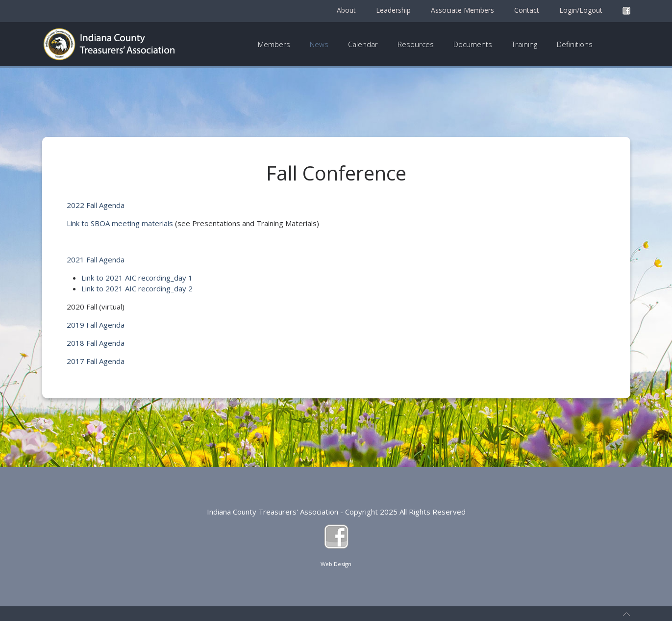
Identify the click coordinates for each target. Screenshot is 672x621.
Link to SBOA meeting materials (120, 223)
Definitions (575, 44)
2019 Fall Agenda (96, 325)
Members (274, 44)
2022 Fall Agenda (96, 205)
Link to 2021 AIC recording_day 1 (137, 278)
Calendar (363, 44)
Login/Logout (581, 10)
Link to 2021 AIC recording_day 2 (137, 288)
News (319, 44)
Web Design (336, 564)
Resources (416, 44)
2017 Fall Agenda (96, 361)
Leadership (393, 10)
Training (524, 44)
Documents (473, 44)
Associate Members (462, 10)
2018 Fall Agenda (96, 343)
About (346, 10)
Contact (527, 10)
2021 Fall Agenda (96, 259)
